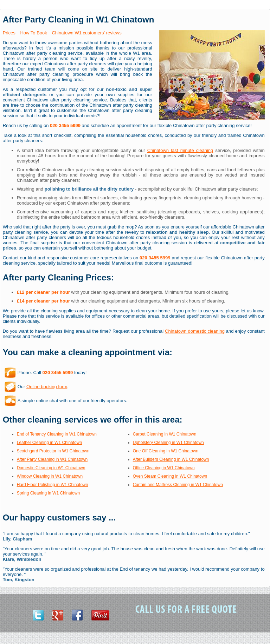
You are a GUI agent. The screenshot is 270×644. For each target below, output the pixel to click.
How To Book (33, 33)
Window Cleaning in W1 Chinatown (50, 476)
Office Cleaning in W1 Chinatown (164, 468)
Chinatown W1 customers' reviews (86, 33)
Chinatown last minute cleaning (180, 150)
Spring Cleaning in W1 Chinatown (48, 493)
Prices (9, 33)
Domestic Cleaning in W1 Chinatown (51, 468)
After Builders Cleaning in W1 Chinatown (171, 459)
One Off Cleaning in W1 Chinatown (166, 451)
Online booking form (47, 387)
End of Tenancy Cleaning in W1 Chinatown (57, 434)
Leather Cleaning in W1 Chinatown (49, 443)
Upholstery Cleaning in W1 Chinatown (168, 443)
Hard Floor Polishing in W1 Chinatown (53, 485)
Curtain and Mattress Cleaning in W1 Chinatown (178, 485)
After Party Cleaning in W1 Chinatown (52, 459)
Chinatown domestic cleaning (195, 331)
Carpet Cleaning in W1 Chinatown (165, 434)
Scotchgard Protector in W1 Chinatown (53, 451)
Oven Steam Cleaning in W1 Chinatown (170, 476)
